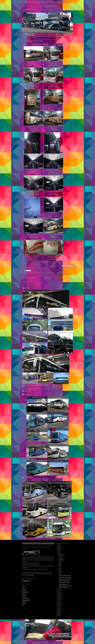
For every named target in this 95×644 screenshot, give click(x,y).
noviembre (61, 556)
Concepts (24, 597)
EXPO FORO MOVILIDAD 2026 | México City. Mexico (38, 292)
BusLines (38, 264)
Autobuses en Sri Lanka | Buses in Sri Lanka (33, 322)
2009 (59, 610)
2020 (59, 591)
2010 (59, 609)
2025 (59, 547)
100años (24, 586)
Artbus (23, 588)
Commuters (24, 596)
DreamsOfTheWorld (26, 599)
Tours (23, 605)
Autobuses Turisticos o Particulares (37, 413)
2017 (59, 596)
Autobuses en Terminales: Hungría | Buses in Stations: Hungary (61, 334)
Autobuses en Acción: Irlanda (57, 321)
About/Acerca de (44, 10)
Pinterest (46, 267)
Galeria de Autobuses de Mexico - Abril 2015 (58, 445)
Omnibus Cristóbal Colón (33, 41)
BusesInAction (25, 591)
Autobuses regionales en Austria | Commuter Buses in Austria (32, 334)
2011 (59, 607)
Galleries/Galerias (35, 10)
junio (60, 565)
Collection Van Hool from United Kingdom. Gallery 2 (37, 446)
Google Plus (40, 267)
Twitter (29, 267)
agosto (60, 561)
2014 (59, 602)
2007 (59, 614)
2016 (59, 598)
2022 (59, 553)
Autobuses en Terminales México (65, 579)
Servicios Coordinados (37, 398)
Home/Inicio (26, 10)
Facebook (34, 267)
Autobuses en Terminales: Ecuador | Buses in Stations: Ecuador (33, 345)
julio (60, 563)
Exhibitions (24, 602)
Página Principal (47, 278)
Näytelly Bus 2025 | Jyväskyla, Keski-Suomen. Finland (38, 356)
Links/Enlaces (52, 10)
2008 (59, 612)
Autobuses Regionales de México (65, 577)
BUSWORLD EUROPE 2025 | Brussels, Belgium (59, 345)
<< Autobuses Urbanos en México (28, 278)
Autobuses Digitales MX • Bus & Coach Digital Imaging (47, 2)
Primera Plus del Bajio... (58, 461)
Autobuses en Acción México (64, 581)
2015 (59, 600)
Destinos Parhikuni (58, 413)
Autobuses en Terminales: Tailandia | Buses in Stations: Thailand (33, 311)
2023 (59, 551)
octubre (60, 558)
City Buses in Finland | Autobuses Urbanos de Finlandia (37, 430)
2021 (59, 589)
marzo (60, 570)
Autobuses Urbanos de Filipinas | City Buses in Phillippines (59, 311)
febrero (60, 572)
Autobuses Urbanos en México (64, 583)
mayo (60, 567)
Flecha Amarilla (58, 398)
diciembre (61, 554)
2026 (59, 546)
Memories (24, 603)
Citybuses (24, 594)
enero (60, 574)
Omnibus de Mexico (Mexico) (58, 429)
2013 (59, 603)
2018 (59, 595)
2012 (59, 605)
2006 (59, 616)
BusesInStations (25, 593)
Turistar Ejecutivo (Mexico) (37, 461)
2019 (59, 593)
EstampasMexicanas (26, 600)
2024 (59, 549)
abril (60, 569)
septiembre (61, 560)
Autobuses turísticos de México (65, 576)
